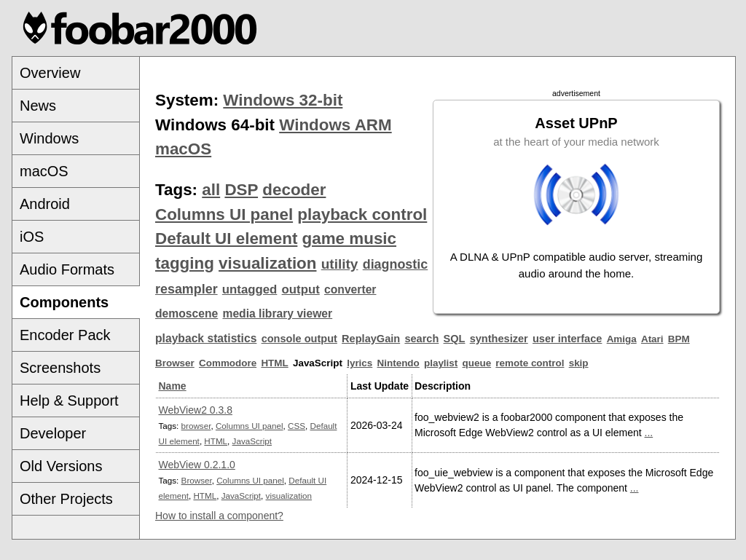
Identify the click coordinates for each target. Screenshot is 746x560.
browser (196, 426)
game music (349, 238)
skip (579, 363)
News (38, 106)
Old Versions (61, 466)
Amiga (622, 339)
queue (477, 363)
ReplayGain (371, 339)
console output (299, 339)
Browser (175, 363)
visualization (267, 263)
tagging (185, 263)
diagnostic (396, 264)
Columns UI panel (224, 214)
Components (64, 302)
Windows (49, 138)
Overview (50, 73)
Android (45, 204)
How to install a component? (219, 516)
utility (340, 264)
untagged (250, 289)
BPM (679, 339)
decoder (294, 190)
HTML (274, 363)
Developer (53, 433)
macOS (44, 171)
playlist (441, 363)
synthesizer (499, 339)
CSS (297, 426)
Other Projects (66, 499)
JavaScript (252, 441)
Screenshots (60, 368)
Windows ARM (335, 125)
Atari (652, 339)
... (649, 433)
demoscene (186, 313)
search (421, 339)
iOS (32, 237)
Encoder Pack (65, 335)
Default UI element (226, 238)
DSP (241, 190)
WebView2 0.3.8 (196, 410)
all (211, 190)
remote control (530, 363)
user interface (567, 339)
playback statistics (206, 338)
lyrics (360, 363)
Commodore (228, 363)
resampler (186, 289)
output (301, 289)
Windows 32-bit (283, 100)
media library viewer (277, 313)
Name (173, 386)
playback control (362, 214)
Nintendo (398, 363)
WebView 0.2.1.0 (197, 465)
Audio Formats (67, 269)
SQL (455, 339)
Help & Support (69, 401)
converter (350, 289)
